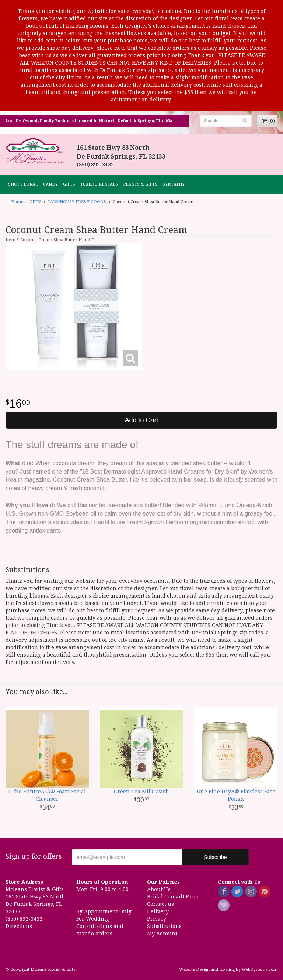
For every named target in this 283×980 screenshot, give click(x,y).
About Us (159, 889)
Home (17, 202)
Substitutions (164, 926)
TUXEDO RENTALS (99, 184)
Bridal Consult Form (173, 897)
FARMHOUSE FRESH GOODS (77, 202)
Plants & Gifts (140, 184)
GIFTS (69, 184)
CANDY (50, 184)
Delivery (158, 911)
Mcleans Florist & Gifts (35, 151)
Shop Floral (23, 184)
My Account (162, 934)
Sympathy (174, 184)
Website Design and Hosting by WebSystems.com (228, 969)
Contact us (160, 904)
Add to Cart (141, 420)
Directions (19, 926)
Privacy (157, 919)
